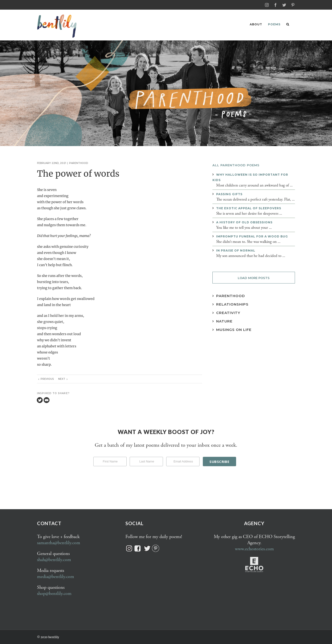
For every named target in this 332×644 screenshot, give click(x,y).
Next (62, 379)
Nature (224, 321)
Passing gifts (229, 194)
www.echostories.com (254, 549)
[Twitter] (40, 400)
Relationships (232, 304)
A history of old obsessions (244, 222)
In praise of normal (236, 250)
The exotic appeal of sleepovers (249, 208)
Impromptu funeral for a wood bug (252, 236)
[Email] (47, 400)
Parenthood (79, 163)
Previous (47, 379)
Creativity (228, 312)
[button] (288, 24)
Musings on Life (234, 329)
